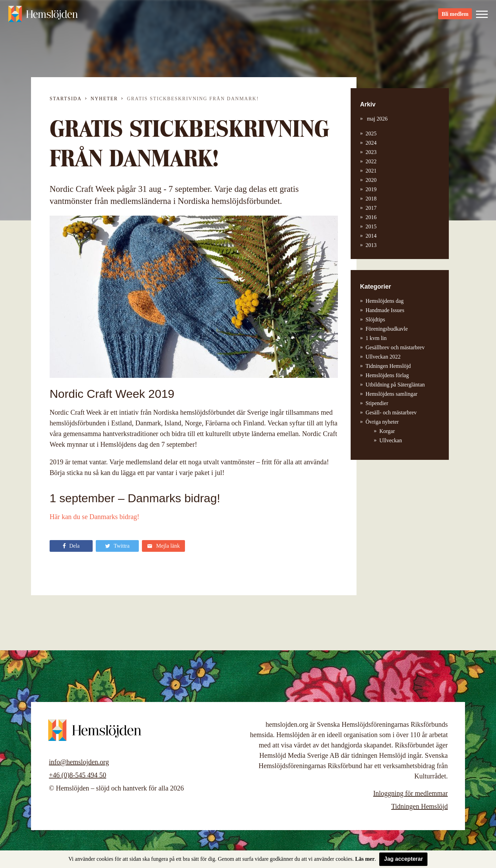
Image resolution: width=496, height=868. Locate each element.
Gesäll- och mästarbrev (391, 412)
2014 (371, 236)
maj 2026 (376, 119)
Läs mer (365, 859)
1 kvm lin (376, 338)
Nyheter (104, 99)
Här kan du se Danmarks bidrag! (94, 517)
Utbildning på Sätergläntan (395, 385)
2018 (371, 199)
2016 (371, 217)
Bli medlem (455, 17)
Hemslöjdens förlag (387, 375)
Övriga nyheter (382, 422)
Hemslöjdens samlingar (391, 394)
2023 (371, 152)
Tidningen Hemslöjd (388, 366)
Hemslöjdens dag (385, 301)
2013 (371, 245)
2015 (371, 226)
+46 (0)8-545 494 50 (77, 775)
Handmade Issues (385, 310)
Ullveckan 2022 (383, 357)
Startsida (66, 99)
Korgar (387, 431)
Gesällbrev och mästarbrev (395, 347)
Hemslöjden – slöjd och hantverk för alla (46, 17)
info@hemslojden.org (79, 762)
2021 (371, 171)
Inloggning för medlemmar (410, 793)
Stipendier (377, 403)
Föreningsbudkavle (387, 329)
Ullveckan (391, 440)
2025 (371, 133)
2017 (371, 208)
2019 (371, 189)
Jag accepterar (404, 859)
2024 (371, 143)
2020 (371, 180)
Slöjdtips (375, 319)
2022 (371, 161)
